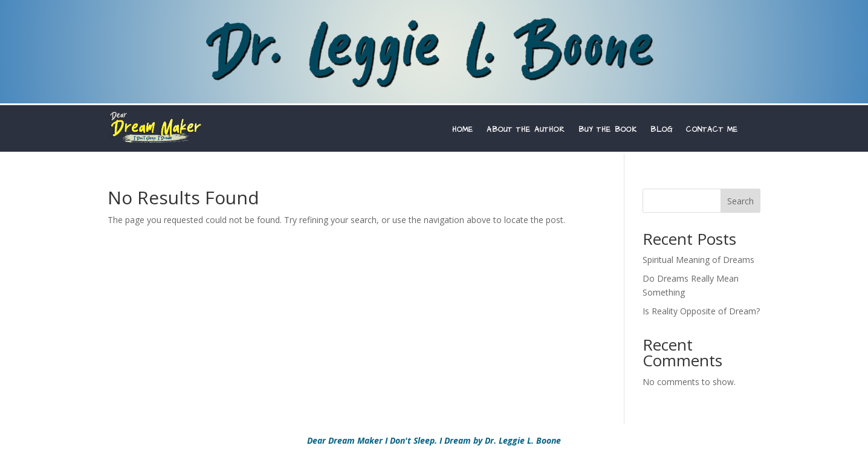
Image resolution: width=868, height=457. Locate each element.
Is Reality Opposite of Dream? (701, 311)
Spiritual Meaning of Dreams (698, 260)
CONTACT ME (712, 130)
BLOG (662, 130)
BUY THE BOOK (608, 130)
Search (740, 201)
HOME (463, 130)
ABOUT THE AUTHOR (526, 130)
